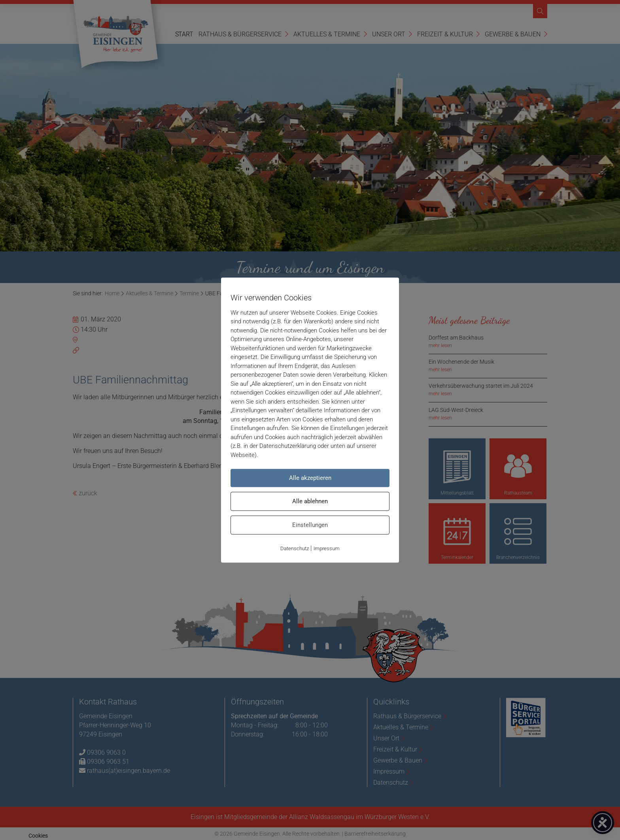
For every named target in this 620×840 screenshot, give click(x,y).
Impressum (327, 548)
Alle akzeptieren (310, 478)
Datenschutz (295, 548)
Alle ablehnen (310, 501)
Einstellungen (310, 525)
